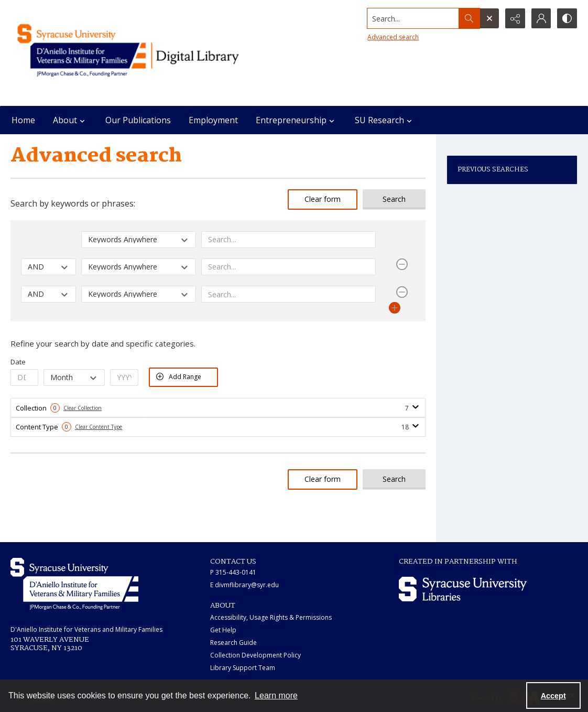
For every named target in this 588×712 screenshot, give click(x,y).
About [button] (70, 120)
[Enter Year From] (124, 377)
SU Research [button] (385, 120)
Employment (213, 120)
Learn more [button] (276, 695)
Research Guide (233, 643)
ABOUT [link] (223, 606)
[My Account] (541, 18)
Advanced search (392, 37)
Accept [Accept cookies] (553, 696)
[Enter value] (289, 239)
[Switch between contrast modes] (567, 18)
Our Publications (138, 120)
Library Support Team (243, 668)
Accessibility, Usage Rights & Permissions (271, 617)
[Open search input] (488, 18)
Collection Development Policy (255, 655)
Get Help (223, 630)
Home (23, 120)
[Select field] (139, 239)
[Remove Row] (402, 264)
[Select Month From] (74, 377)
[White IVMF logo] (74, 584)
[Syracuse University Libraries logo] (463, 589)
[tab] (218, 408)
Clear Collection (83, 408)
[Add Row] (394, 308)
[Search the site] (412, 18)
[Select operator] (48, 266)
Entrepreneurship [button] (296, 120)
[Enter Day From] (24, 377)
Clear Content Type (99, 427)
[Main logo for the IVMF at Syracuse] (150, 53)
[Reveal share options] (515, 18)
